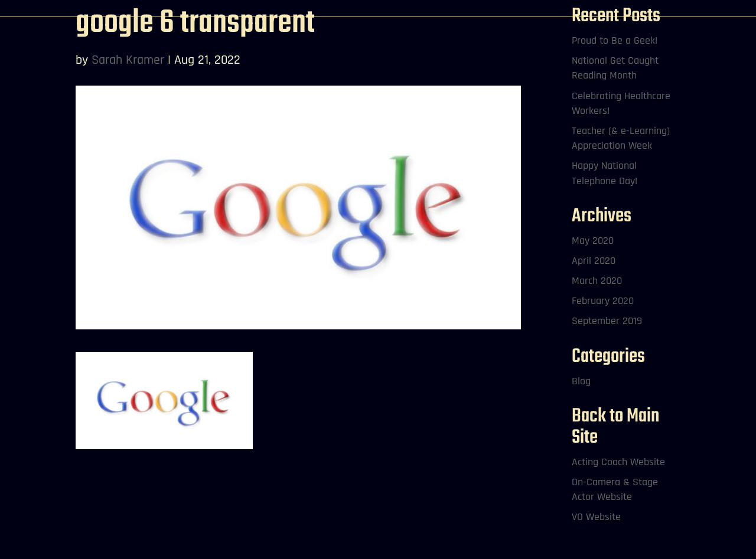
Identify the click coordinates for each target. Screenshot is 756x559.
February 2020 (603, 301)
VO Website (596, 517)
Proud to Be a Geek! (615, 40)
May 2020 (593, 241)
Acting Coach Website (618, 462)
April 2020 (594, 261)
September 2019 (607, 321)
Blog (581, 381)
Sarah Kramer (128, 60)
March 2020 (597, 281)
